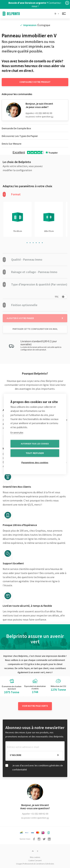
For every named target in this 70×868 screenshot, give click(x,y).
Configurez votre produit (35, 82)
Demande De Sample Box (16, 128)
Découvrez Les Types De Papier (20, 136)
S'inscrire (16, 755)
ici (52, 117)
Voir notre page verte (35, 706)
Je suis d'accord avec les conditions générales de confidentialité (38, 768)
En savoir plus (17, 433)
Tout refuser (35, 453)
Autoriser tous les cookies (35, 444)
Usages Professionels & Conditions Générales (35, 864)
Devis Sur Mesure (11, 144)
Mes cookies (35, 857)
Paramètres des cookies (35, 463)
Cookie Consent (35, 860)
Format (12, 194)
